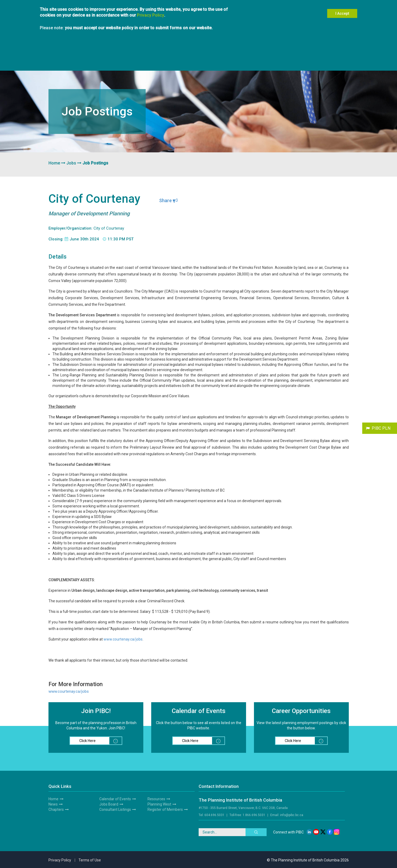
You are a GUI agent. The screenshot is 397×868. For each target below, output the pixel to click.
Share (168, 200)
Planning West (159, 804)
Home (54, 163)
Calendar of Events (115, 799)
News (53, 804)
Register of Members (165, 809)
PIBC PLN (381, 428)
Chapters (56, 809)
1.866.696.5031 (254, 815)
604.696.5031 (214, 815)
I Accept (342, 8)
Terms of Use (90, 860)
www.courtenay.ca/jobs (123, 639)
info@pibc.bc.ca (292, 815)
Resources (156, 799)
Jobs (71, 163)
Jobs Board (109, 804)
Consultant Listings (115, 809)
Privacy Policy (151, 10)
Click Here (101, 741)
